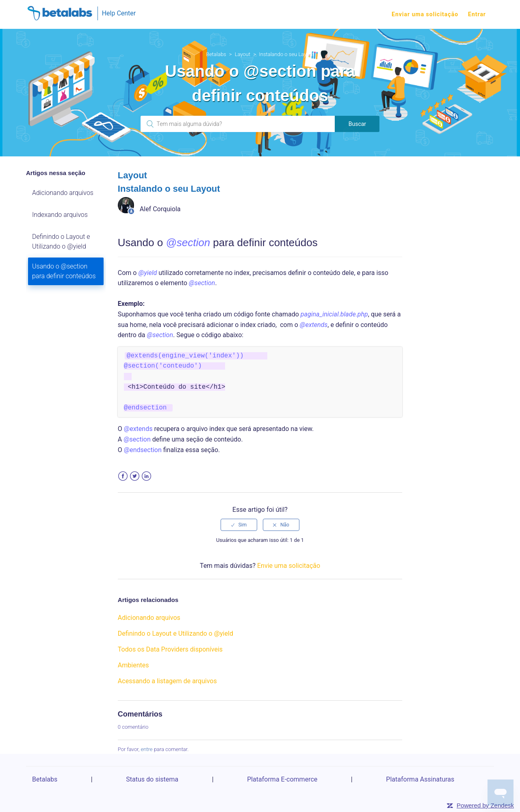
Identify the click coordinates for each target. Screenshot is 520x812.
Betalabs (216, 54)
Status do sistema (152, 779)
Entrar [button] (477, 14)
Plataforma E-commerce (282, 779)
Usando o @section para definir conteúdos (64, 271)
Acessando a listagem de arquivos (167, 681)
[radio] (239, 525)
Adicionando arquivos (63, 193)
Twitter (135, 476)
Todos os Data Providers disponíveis (170, 649)
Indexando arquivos (60, 215)
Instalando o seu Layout (286, 54)
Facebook (123, 476)
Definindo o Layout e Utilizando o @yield (61, 241)
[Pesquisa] (238, 124)
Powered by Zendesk (485, 805)
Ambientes (133, 665)
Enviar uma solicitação (425, 14)
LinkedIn (146, 476)
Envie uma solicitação (289, 566)
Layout (243, 54)
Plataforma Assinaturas (420, 779)
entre (146, 749)
